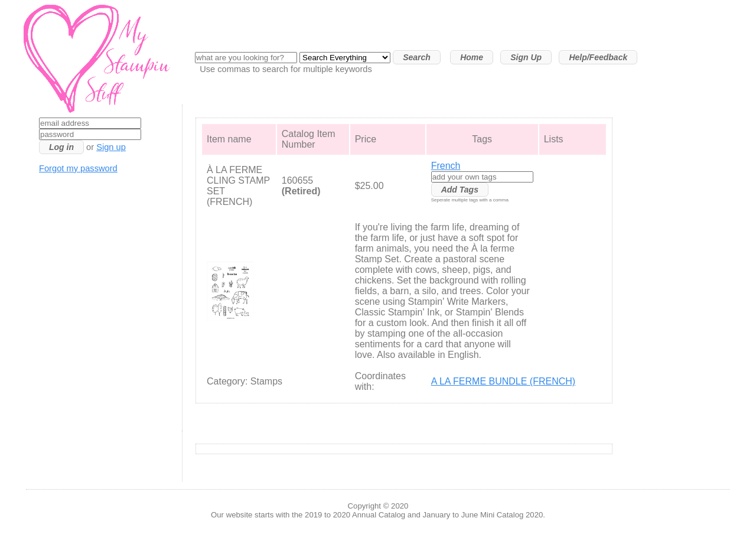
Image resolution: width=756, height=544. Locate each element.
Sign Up (526, 57)
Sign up (111, 147)
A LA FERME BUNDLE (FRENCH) (503, 381)
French (446, 166)
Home (472, 57)
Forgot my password (78, 168)
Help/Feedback (598, 57)
